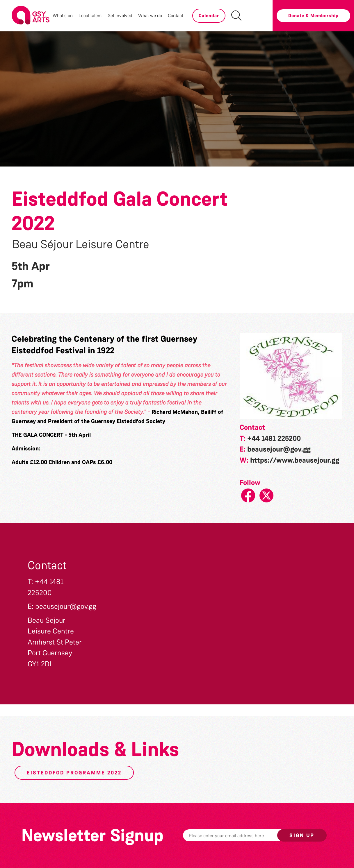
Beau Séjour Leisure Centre (81, 244)
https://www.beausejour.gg (295, 460)
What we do (150, 16)
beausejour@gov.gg (279, 449)
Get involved (120, 16)
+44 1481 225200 (274, 439)
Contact (176, 16)
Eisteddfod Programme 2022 (74, 773)
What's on (63, 16)
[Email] (239, 835)
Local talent (90, 16)
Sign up (302, 835)
